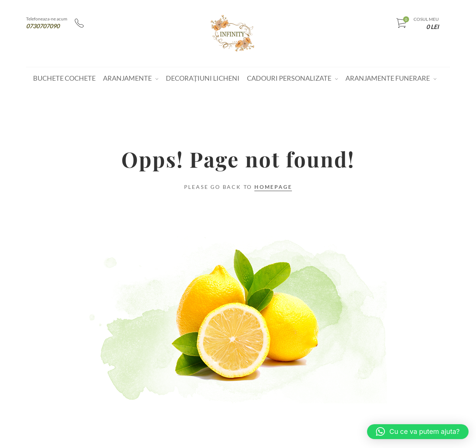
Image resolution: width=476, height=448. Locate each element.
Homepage (273, 187)
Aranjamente (127, 78)
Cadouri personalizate (289, 78)
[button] (418, 432)
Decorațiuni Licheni (203, 78)
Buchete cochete (64, 78)
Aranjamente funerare (388, 78)
